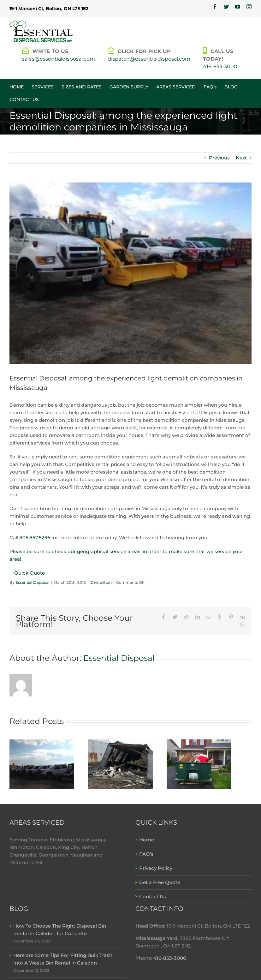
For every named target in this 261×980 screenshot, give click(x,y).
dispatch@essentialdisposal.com (149, 59)
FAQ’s (146, 854)
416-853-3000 (220, 66)
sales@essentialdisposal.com (59, 59)
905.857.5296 (35, 538)
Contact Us (153, 896)
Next (241, 158)
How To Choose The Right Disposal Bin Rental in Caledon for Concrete (60, 930)
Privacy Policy (156, 868)
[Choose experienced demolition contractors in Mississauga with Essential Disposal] (120, 764)
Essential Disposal (32, 582)
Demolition (101, 582)
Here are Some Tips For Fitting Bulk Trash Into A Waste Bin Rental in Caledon (63, 959)
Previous (219, 158)
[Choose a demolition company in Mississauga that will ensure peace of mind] (42, 764)
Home (147, 840)
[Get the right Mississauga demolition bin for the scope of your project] (199, 764)
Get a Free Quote (160, 882)
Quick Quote (30, 573)
